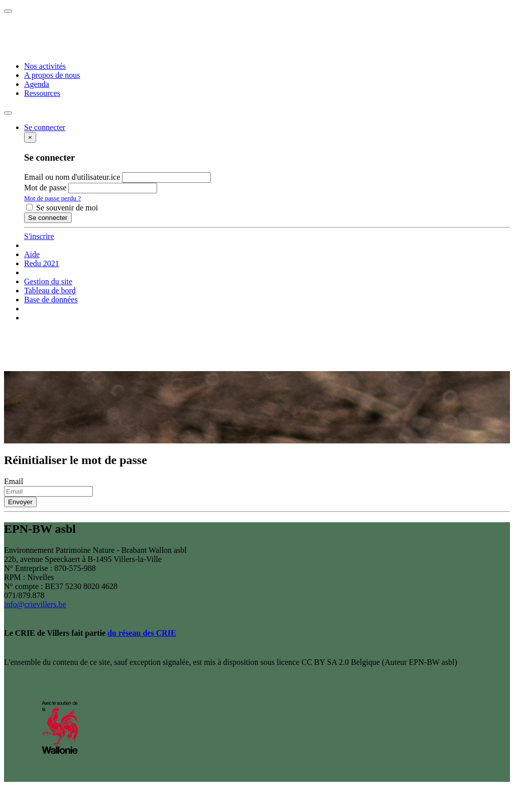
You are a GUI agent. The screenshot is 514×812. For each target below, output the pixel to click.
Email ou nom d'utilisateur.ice (72, 177)
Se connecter (48, 218)
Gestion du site (48, 281)
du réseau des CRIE (142, 633)
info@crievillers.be (35, 604)
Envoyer (20, 502)
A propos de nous (52, 75)
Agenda (37, 84)
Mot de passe (45, 188)
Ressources (42, 93)
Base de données (51, 300)
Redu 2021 (42, 263)
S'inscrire (39, 236)
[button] (45, 127)
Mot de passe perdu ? (52, 198)
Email (14, 481)
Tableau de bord (50, 291)
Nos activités (45, 66)
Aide (32, 254)
